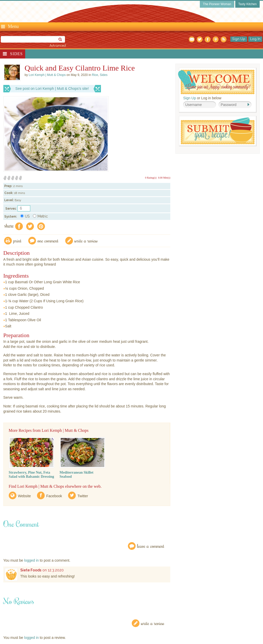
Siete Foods (31, 570)
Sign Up (239, 39)
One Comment (48, 241)
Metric (40, 216)
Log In (255, 39)
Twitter (83, 496)
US (25, 216)
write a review (86, 241)
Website (24, 496)
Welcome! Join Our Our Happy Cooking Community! (216, 82)
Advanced (58, 46)
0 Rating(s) (151, 178)
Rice (95, 75)
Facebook (54, 496)
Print (17, 241)
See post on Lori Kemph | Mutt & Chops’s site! (52, 89)
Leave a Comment (151, 546)
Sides (16, 54)
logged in (31, 560)
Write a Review (153, 623)
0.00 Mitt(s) (164, 178)
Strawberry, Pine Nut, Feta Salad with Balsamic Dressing (31, 475)
